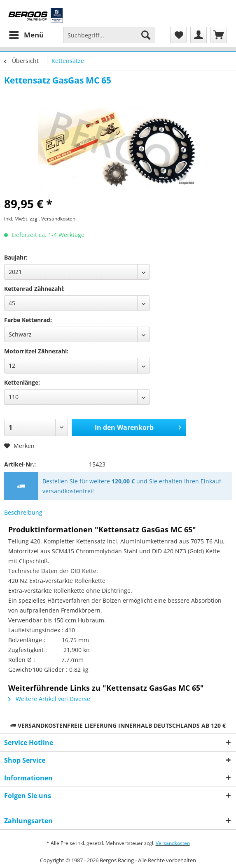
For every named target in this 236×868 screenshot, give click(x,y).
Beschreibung (23, 512)
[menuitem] (26, 35)
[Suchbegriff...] (109, 35)
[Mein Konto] (199, 35)
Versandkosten (173, 843)
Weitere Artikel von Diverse (49, 699)
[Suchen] (146, 35)
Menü (26, 34)
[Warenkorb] (219, 35)
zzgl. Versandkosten (53, 219)
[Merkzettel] (178, 35)
